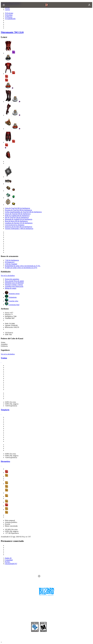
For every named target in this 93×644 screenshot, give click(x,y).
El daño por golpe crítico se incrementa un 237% (21, 268)
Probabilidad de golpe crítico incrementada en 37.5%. (23, 266)
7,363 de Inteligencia (12, 260)
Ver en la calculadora (8, 276)
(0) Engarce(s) (10, 262)
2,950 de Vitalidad (11, 264)
